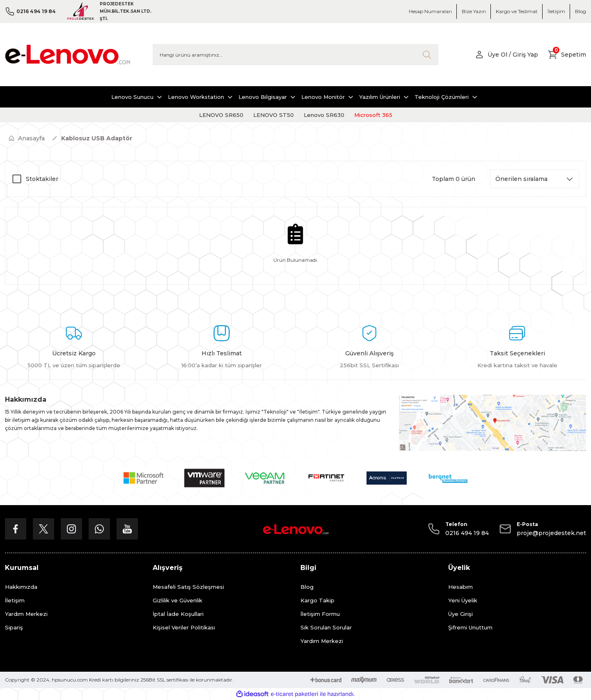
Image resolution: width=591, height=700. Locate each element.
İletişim (15, 600)
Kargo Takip (317, 600)
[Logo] (68, 55)
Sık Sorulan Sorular (326, 627)
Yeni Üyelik (463, 600)
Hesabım (460, 587)
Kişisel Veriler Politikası (184, 627)
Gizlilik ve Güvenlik (178, 600)
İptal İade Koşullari (178, 614)
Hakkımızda (21, 587)
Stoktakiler (42, 179)
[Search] (295, 55)
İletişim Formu (320, 614)
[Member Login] (506, 55)
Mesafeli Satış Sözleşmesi (188, 587)
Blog (307, 587)
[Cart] (567, 55)
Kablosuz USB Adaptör (97, 138)
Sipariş (14, 627)
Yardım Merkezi (26, 614)
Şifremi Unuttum (470, 627)
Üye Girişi (460, 614)
